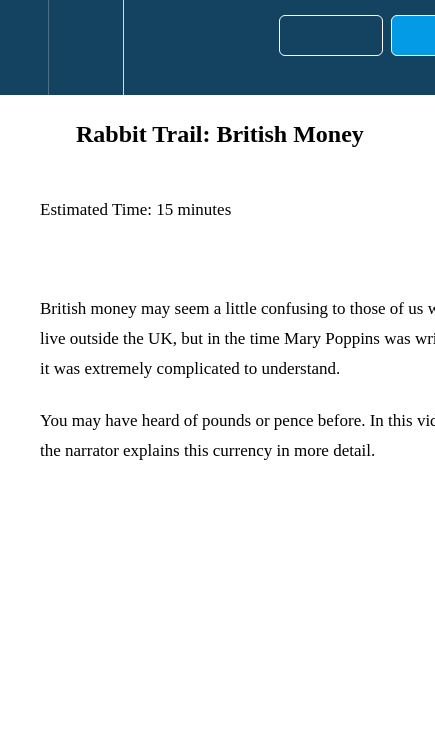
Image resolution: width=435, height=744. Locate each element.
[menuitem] (85, 47)
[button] (24, 47)
